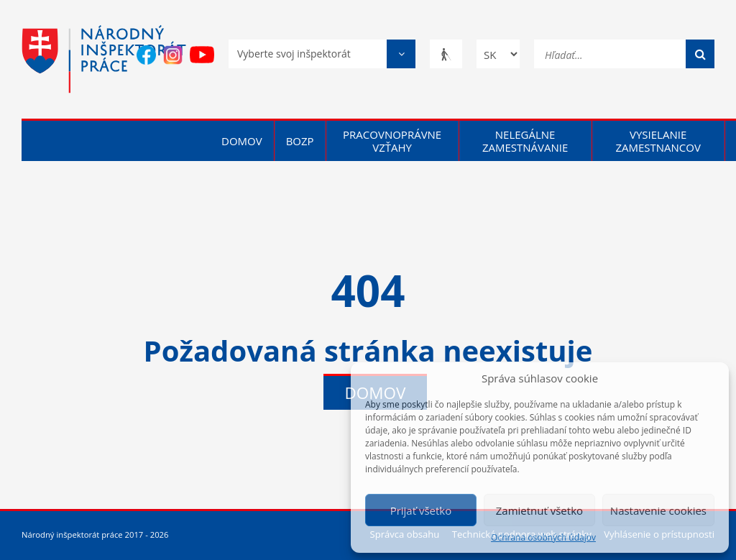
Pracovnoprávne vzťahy (392, 141)
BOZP (300, 141)
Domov (242, 141)
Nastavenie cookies (658, 510)
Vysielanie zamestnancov (658, 141)
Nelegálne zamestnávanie (525, 141)
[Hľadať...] (624, 53)
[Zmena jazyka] (498, 54)
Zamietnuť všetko (539, 510)
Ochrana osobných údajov (543, 538)
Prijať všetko (421, 510)
